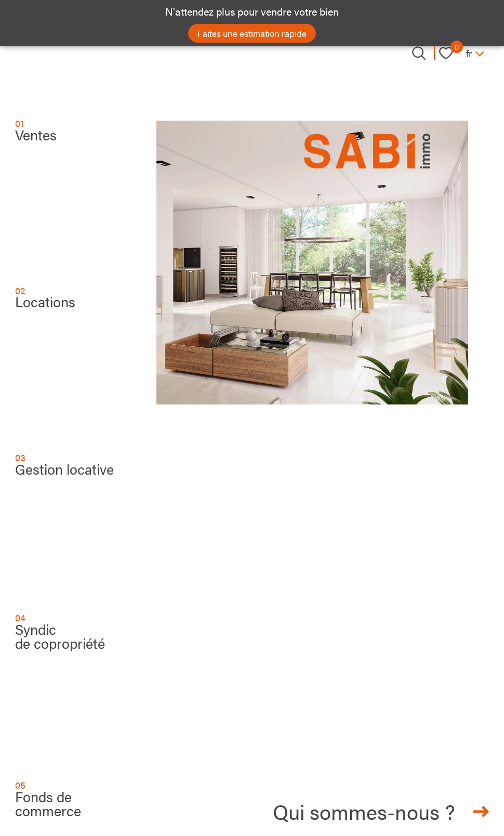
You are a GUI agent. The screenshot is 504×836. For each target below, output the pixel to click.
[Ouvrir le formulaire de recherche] (419, 53)
